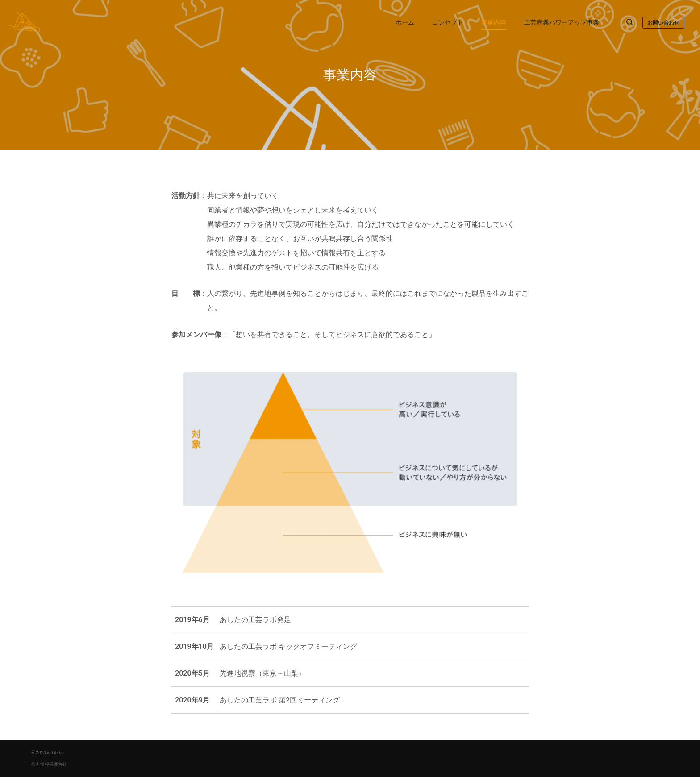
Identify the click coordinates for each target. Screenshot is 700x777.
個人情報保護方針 (49, 764)
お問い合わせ (663, 23)
